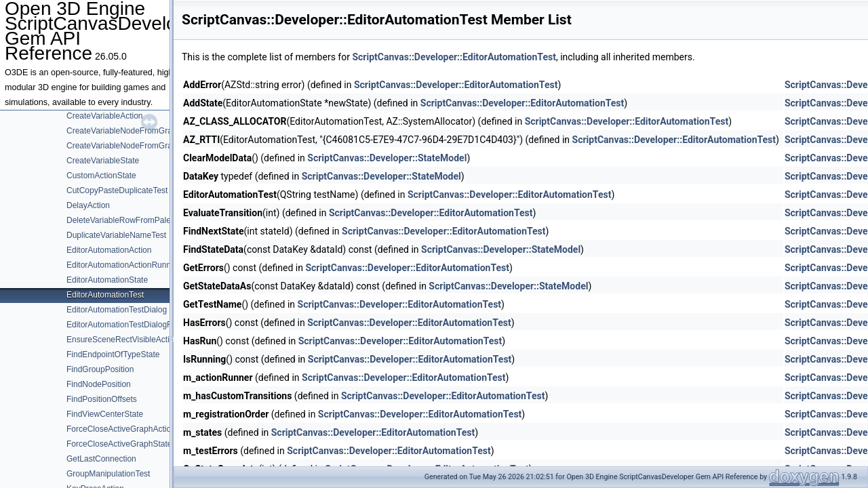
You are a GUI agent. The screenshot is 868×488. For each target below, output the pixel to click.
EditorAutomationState (107, 280)
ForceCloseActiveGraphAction (121, 429)
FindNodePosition (99, 384)
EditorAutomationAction (109, 250)
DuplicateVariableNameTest (116, 235)
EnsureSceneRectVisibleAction (122, 340)
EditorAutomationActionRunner (122, 265)
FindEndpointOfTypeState (113, 354)
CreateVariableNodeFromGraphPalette (137, 131)
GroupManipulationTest (108, 474)
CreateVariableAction (105, 116)
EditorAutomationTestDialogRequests (134, 325)
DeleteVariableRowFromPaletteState (133, 220)
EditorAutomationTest (105, 295)
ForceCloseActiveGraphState (119, 444)
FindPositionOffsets (102, 399)
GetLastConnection (101, 459)
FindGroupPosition (100, 369)
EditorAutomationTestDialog (117, 310)
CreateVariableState (103, 161)
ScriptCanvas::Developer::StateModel (387, 158)
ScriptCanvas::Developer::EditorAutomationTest (454, 57)
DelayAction (88, 205)
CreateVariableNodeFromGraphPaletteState (146, 146)
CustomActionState (101, 176)
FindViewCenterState (105, 414)
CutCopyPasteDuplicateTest (117, 190)
